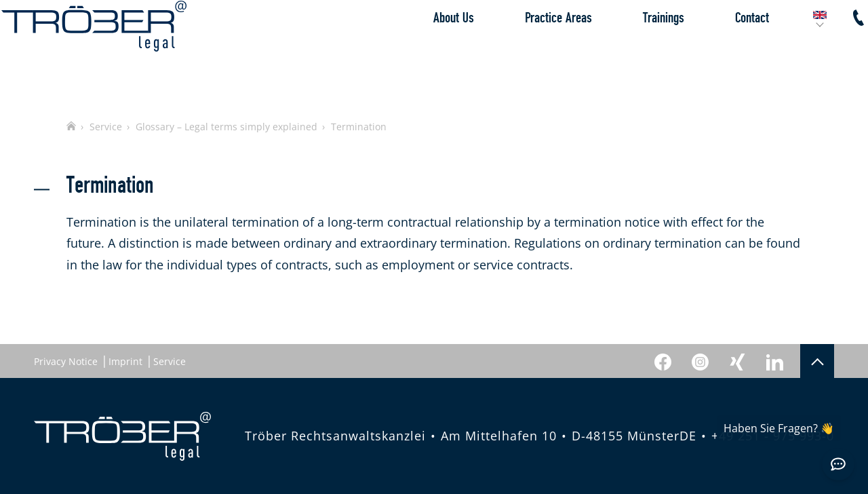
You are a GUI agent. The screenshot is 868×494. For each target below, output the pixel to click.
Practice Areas (526, 51)
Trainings (631, 51)
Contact (719, 51)
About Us (421, 51)
